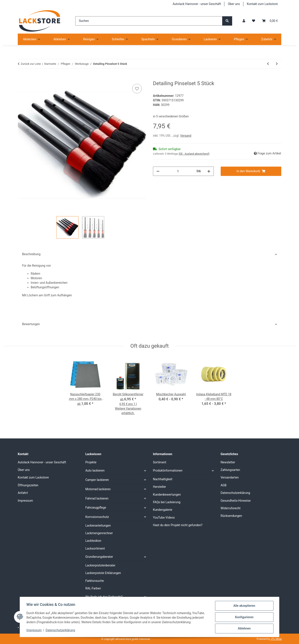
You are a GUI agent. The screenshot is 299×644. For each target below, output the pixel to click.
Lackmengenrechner (99, 533)
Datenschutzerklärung (61, 631)
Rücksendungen (231, 516)
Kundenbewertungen (167, 495)
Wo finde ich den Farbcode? (104, 597)
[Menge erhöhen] (209, 171)
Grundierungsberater (99, 557)
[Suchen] (149, 21)
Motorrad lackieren (98, 489)
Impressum (34, 631)
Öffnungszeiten (28, 485)
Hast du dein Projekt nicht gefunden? (178, 525)
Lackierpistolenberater (100, 565)
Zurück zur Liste (31, 64)
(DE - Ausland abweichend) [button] (194, 154)
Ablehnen (244, 629)
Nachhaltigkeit (163, 479)
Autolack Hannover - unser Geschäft (197, 4)
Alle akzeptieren (244, 606)
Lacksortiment (95, 548)
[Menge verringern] (158, 171)
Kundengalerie (163, 510)
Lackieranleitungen (98, 526)
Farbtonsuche (95, 581)
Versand (186, 136)
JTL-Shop (276, 639)
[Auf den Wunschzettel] (137, 89)
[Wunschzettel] (254, 21)
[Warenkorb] (270, 21)
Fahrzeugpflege (96, 508)
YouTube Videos (164, 517)
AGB (224, 485)
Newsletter (228, 462)
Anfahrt (23, 493)
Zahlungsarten (230, 470)
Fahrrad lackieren (97, 498)
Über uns (234, 4)
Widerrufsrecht (231, 508)
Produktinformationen (168, 470)
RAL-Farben (93, 588)
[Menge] (178, 171)
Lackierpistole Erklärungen (103, 573)
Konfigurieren (244, 617)
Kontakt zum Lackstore (262, 4)
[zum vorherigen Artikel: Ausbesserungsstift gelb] (268, 64)
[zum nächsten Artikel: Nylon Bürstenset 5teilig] (277, 64)
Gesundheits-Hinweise (236, 501)
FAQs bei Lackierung (167, 502)
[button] (244, 21)
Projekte (91, 462)
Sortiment (160, 462)
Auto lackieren (95, 470)
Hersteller (159, 487)
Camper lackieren (97, 480)
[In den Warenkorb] (21, 78)
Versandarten (230, 477)
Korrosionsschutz (97, 517)
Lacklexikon (93, 541)
